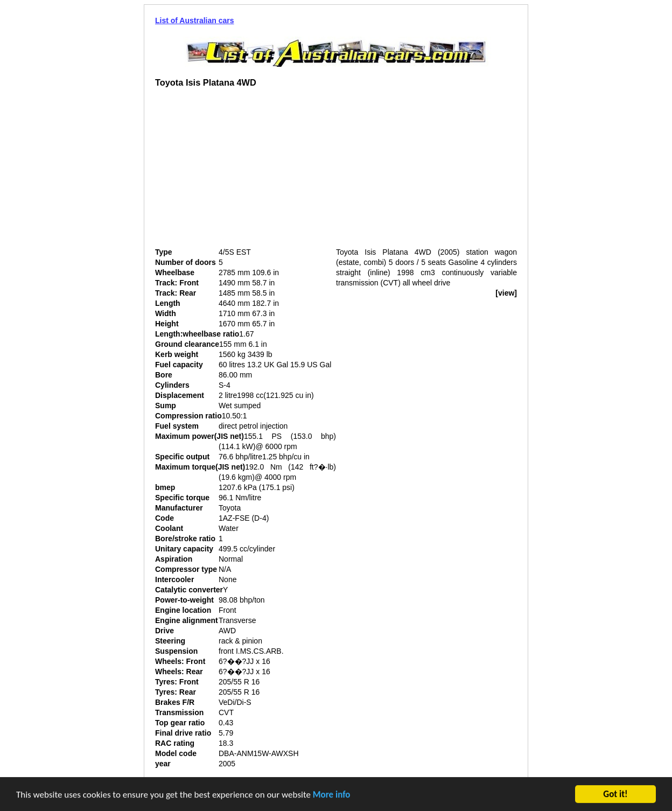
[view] (506, 293)
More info (332, 795)
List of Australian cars (195, 20)
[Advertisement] (246, 172)
